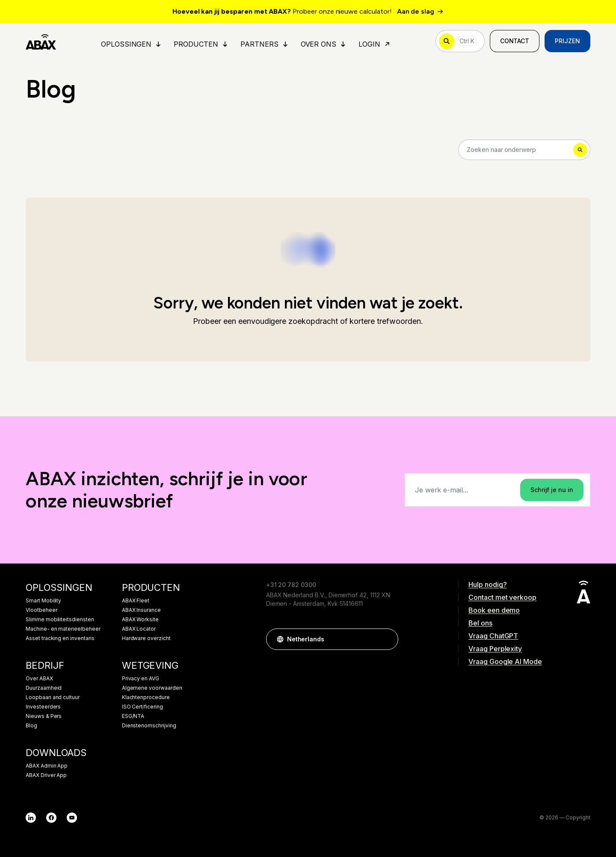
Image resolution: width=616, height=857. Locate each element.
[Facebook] (51, 818)
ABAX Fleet (136, 601)
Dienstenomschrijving (149, 726)
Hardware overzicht (146, 638)
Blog (31, 726)
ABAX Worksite (140, 620)
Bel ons (480, 623)
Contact (515, 41)
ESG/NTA (133, 716)
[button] (388, 639)
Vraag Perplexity (495, 649)
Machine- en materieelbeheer (63, 629)
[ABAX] (41, 41)
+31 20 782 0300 (291, 585)
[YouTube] (72, 818)
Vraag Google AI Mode (505, 661)
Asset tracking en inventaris (60, 638)
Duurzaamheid (44, 688)
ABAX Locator (139, 629)
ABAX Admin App (47, 766)
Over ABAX (39, 679)
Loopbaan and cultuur (53, 697)
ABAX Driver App (46, 775)
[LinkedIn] (31, 818)
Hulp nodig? (487, 584)
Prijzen (567, 41)
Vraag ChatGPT (493, 636)
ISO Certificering (142, 707)
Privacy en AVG (141, 679)
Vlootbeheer (41, 610)
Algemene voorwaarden (152, 688)
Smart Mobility (43, 601)
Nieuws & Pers (44, 716)
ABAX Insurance (141, 610)
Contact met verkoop (502, 597)
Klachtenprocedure (146, 697)
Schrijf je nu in (552, 490)
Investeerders (43, 707)
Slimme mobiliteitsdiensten (60, 620)
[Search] (524, 150)
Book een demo (494, 610)
